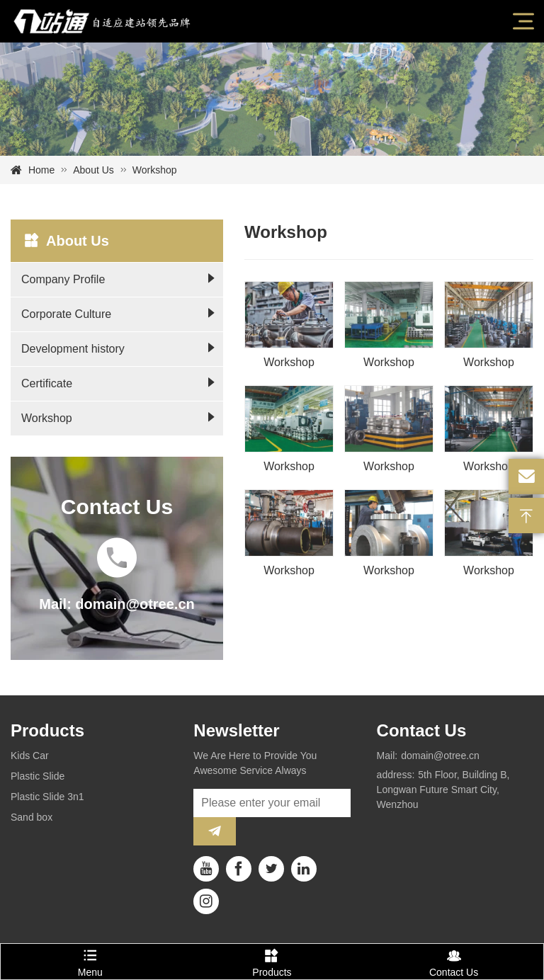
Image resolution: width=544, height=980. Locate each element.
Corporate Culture (66, 314)
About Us (93, 170)
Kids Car (30, 756)
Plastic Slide (38, 776)
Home (41, 170)
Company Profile (63, 279)
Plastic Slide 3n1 (47, 797)
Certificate (47, 383)
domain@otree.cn (440, 756)
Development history (73, 349)
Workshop (47, 418)
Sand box (32, 817)
